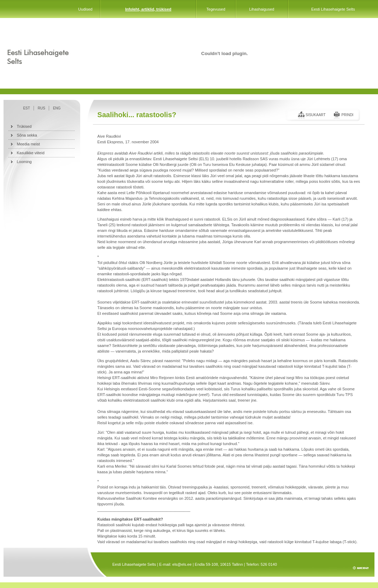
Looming (24, 162)
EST (26, 108)
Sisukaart (316, 115)
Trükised (24, 126)
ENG (57, 108)
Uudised (85, 9)
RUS (42, 108)
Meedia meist (28, 144)
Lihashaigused (262, 9)
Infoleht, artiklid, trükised (148, 9)
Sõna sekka (27, 135)
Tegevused (216, 9)
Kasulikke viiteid (31, 153)
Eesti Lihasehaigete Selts (333, 9)
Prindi (347, 115)
